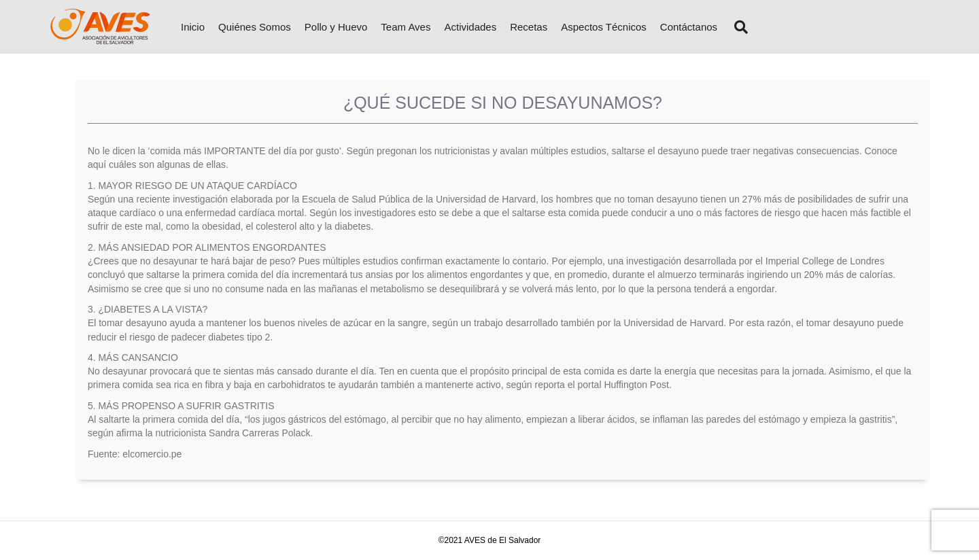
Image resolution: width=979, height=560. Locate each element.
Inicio (193, 27)
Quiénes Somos (255, 27)
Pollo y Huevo (336, 27)
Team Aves (406, 27)
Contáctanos (689, 27)
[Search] (736, 27)
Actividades (470, 27)
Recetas (529, 27)
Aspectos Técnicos (604, 27)
